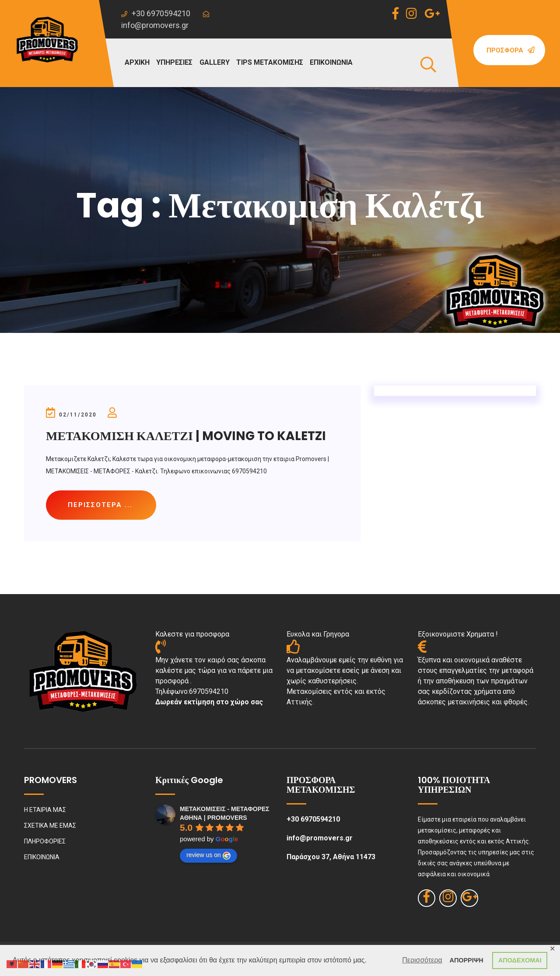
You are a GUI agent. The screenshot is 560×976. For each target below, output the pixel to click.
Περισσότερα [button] (422, 960)
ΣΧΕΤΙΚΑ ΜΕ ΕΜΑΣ (50, 826)
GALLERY (215, 62)
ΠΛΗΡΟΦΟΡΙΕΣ (45, 841)
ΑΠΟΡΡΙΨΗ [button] (467, 960)
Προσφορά (511, 50)
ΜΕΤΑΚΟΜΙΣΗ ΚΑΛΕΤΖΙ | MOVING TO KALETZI (186, 436)
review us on (208, 855)
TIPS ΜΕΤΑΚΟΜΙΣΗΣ (270, 62)
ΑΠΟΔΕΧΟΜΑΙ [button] (520, 960)
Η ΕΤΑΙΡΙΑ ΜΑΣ (45, 810)
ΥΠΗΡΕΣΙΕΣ (174, 62)
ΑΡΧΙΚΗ (137, 62)
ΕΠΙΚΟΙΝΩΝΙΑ (331, 62)
